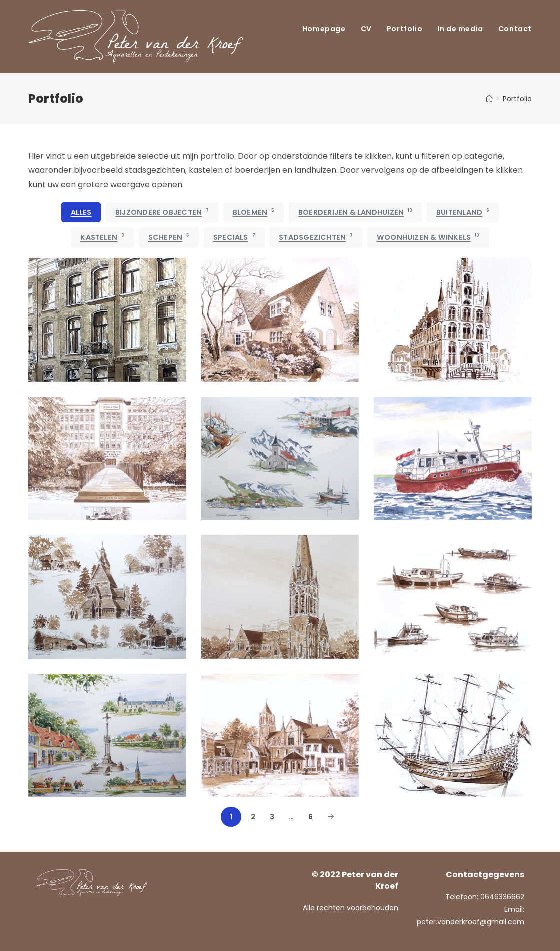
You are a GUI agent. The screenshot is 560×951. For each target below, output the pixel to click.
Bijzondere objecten (162, 212)
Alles (81, 212)
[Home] (489, 99)
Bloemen (254, 212)
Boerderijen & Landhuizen (356, 212)
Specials (234, 237)
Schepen (169, 237)
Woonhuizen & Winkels (428, 237)
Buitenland (463, 212)
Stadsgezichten (316, 237)
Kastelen (102, 237)
